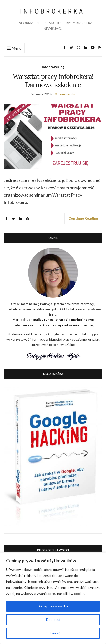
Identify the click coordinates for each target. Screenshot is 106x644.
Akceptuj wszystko (53, 606)
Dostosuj (53, 620)
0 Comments (65, 94)
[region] (53, 598)
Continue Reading (83, 218)
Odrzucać (53, 633)
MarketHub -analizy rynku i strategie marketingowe (53, 320)
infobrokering (53, 67)
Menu (14, 48)
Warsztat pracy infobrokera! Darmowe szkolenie (53, 81)
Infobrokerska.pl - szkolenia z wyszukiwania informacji (53, 325)
